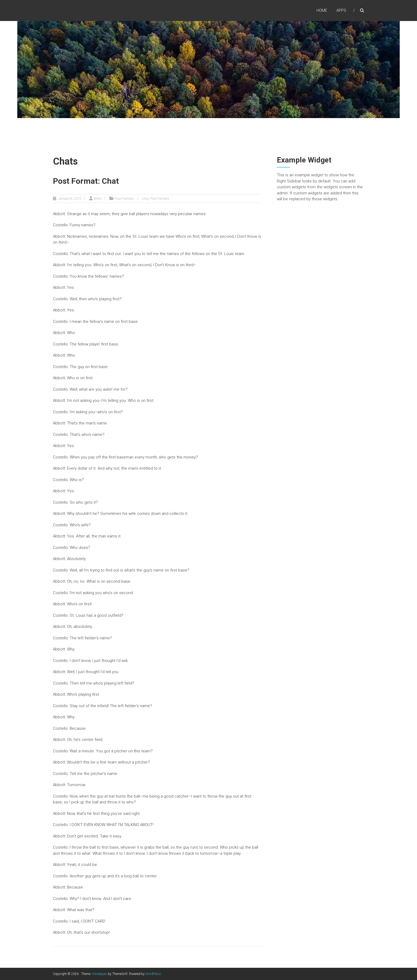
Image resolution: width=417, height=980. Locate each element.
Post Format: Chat (86, 181)
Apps (341, 10)
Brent (98, 199)
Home (322, 10)
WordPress (153, 974)
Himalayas (100, 974)
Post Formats (125, 199)
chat (145, 199)
